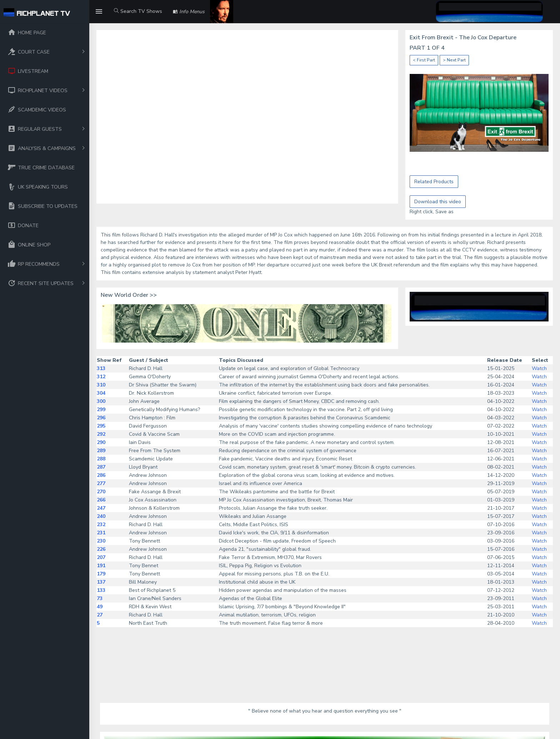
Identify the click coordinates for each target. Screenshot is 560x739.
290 (101, 442)
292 (101, 434)
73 (100, 598)
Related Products (434, 182)
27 (100, 615)
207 (101, 557)
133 (101, 590)
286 (101, 475)
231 (101, 533)
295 (101, 426)
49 (100, 607)
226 (101, 549)
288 (101, 459)
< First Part (424, 60)
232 (101, 525)
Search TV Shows (138, 11)
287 (101, 467)
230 (101, 541)
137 (101, 582)
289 (101, 451)
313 (101, 368)
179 (101, 574)
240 (101, 516)
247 (101, 508)
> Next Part (454, 60)
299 (101, 410)
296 (101, 418)
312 (101, 377)
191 (101, 566)
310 (101, 385)
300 (101, 401)
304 (101, 393)
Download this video (438, 202)
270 (101, 492)
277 (101, 483)
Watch (539, 368)
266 (101, 500)
